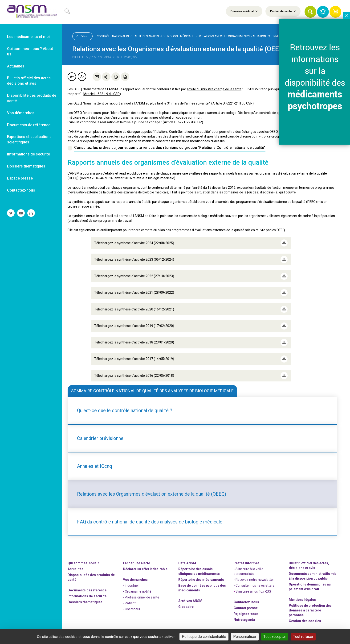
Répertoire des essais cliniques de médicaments (199, 571)
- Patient (129, 603)
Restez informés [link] (247, 563)
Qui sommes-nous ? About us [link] (30, 51)
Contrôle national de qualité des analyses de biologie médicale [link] (145, 36)
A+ (72, 77)
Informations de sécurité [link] (28, 154)
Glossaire (186, 606)
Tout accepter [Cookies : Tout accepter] (275, 637)
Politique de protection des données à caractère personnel (310, 610)
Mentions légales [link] (302, 599)
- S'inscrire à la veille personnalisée (248, 571)
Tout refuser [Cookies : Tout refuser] (303, 637)
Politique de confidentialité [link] (204, 637)
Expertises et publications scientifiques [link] (29, 139)
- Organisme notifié (137, 591)
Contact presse (246, 607)
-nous (246, 613)
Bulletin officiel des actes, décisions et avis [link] (29, 81)
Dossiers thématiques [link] (26, 166)
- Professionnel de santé (141, 597)
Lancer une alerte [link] (136, 563)
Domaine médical (244, 11)
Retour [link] (82, 36)
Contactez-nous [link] (21, 190)
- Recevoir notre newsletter (254, 579)
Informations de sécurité (87, 596)
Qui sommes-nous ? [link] (83, 563)
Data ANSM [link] (187, 563)
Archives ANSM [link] (190, 600)
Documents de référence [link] (29, 125)
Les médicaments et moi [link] (28, 37)
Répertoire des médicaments (201, 579)
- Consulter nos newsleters (254, 585)
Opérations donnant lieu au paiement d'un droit (310, 586)
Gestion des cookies (305, 620)
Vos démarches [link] (21, 113)
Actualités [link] (16, 66)
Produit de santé (283, 11)
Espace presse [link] (20, 178)
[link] (31, 12)
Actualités (75, 569)
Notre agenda (244, 619)
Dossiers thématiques (85, 602)
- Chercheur (132, 609)
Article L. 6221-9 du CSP (102, 94)
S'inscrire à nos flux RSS (253, 591)
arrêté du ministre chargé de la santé (214, 89)
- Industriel (131, 585)
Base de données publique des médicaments (202, 587)
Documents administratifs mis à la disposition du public (313, 576)
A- (82, 77)
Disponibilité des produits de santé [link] (32, 98)
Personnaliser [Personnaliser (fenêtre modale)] (245, 637)
